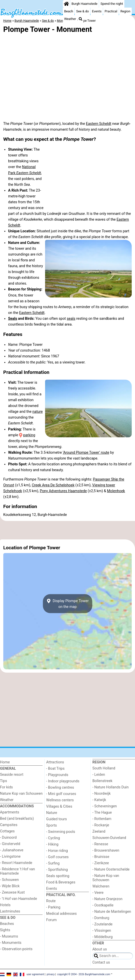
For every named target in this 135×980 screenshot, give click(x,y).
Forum (51, 920)
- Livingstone (10, 857)
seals (71, 319)
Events (97, 11)
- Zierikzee (101, 863)
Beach (69, 11)
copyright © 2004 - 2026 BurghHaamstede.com (84, 974)
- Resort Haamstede (16, 863)
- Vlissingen (102, 931)
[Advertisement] (67, 530)
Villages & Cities (59, 806)
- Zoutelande (103, 924)
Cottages (7, 831)
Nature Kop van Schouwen (21, 794)
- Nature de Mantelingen (112, 912)
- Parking (53, 907)
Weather (70, 19)
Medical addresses (61, 914)
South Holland (104, 768)
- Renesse (100, 844)
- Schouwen (9, 880)
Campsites (9, 825)
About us (100, 949)
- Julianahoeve (12, 850)
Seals (13, 319)
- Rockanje (101, 825)
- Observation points (16, 949)
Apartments (10, 812)
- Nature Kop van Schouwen (106, 878)
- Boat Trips (55, 769)
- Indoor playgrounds (63, 781)
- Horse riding (57, 851)
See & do (83, 11)
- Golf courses (57, 857)
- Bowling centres (60, 788)
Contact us (101, 962)
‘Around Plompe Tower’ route (86, 453)
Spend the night (112, 4)
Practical (111, 11)
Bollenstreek (102, 781)
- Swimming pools (61, 832)
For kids (6, 787)
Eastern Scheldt (99, 124)
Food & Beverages (61, 882)
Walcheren (101, 886)
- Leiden (99, 775)
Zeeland (99, 831)
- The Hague (102, 813)
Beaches (7, 924)
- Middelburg (103, 937)
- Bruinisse (101, 857)
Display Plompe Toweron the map (67, 604)
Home (5, 762)
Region (125, 11)
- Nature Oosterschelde (111, 869)
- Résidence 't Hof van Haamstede (17, 871)
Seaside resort (12, 775)
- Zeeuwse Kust (12, 892)
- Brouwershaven (106, 850)
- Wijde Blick (10, 886)
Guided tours (56, 819)
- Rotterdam (102, 819)
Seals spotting (58, 876)
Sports (51, 825)
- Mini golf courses (61, 794)
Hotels (5, 905)
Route (51, 901)
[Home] (66, 4)
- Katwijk (99, 800)
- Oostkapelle (103, 905)
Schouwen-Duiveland (109, 838)
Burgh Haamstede (84, 4)
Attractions (55, 762)
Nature (52, 813)
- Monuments (11, 943)
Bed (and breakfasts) (17, 819)
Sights (5, 930)
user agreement (35, 974)
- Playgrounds (57, 775)
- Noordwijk (102, 794)
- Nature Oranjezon (108, 899)
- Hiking (52, 844)
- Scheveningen (105, 806)
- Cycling (53, 838)
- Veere (98, 893)
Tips (4, 781)
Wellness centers (60, 800)
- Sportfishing (57, 870)
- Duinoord (8, 838)
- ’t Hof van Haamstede (18, 899)
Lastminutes (10, 911)
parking (29, 435)
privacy (51, 974)
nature (38, 412)
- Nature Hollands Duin (111, 787)
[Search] (81, 19)
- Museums (9, 936)
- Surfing (53, 863)
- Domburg (101, 918)
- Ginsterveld (10, 844)
